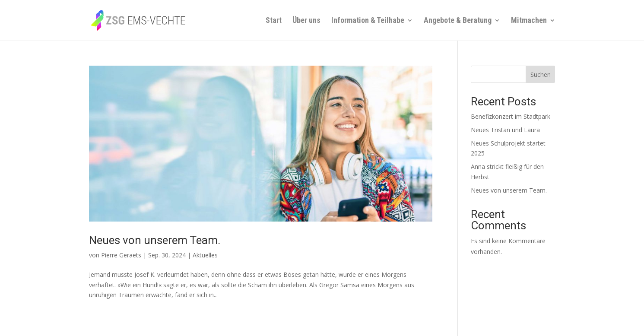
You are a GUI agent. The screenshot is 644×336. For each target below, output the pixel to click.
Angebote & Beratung (458, 21)
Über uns (306, 21)
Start (274, 21)
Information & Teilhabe (368, 21)
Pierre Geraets (121, 255)
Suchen (541, 74)
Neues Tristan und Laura (505, 130)
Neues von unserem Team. (155, 240)
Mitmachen (529, 21)
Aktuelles (205, 255)
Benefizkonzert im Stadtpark (511, 116)
